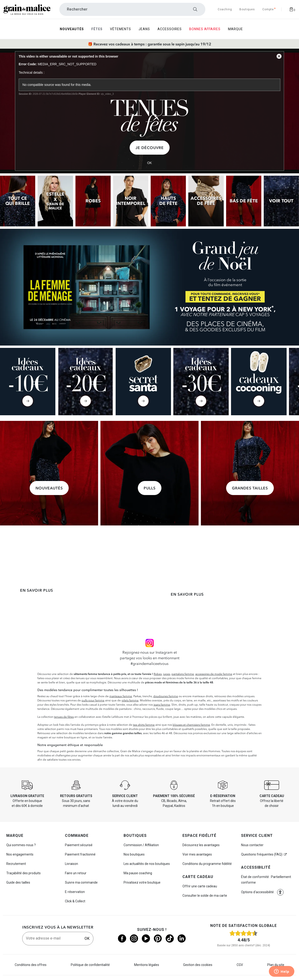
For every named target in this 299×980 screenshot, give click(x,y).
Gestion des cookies (198, 965)
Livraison (71, 864)
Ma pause (138, 873)
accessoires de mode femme (214, 674)
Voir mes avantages (197, 854)
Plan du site (276, 965)
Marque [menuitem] (235, 29)
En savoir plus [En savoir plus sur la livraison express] (37, 590)
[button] (280, 892)
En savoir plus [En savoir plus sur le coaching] (262, 601)
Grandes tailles (250, 488)
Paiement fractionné (80, 854)
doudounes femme (166, 696)
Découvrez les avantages (201, 845)
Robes (158, 674)
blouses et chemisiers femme (191, 725)
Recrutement (16, 864)
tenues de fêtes (64, 717)
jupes (167, 674)
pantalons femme (183, 674)
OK (87, 938)
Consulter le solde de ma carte (205, 896)
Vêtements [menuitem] (121, 29)
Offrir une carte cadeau (200, 886)
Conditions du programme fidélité (207, 864)
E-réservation (75, 892)
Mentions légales (147, 965)
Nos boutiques (134, 854)
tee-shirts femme (144, 725)
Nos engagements (20, 854)
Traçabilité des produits (23, 873)
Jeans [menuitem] (144, 29)
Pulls (150, 488)
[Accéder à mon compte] (268, 9)
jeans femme (162, 705)
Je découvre (150, 148)
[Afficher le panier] (292, 9)
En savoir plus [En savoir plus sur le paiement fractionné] (187, 594)
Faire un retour (76, 873)
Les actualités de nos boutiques (147, 864)
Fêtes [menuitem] (97, 29)
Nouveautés (49, 488)
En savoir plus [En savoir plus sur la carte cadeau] (112, 601)
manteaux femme (121, 696)
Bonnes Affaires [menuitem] (205, 29)
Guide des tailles (18, 882)
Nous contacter (252, 845)
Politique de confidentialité (90, 965)
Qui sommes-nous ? (21, 845)
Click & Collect (75, 901)
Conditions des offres (31, 965)
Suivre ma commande (81, 882)
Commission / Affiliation (141, 845)
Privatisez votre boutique (142, 882)
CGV (240, 965)
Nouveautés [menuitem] (72, 29)
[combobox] (132, 9)
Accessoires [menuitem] (170, 29)
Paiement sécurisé (79, 845)
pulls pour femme (93, 700)
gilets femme (130, 700)
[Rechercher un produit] (132, 9)
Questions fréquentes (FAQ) (262, 854)
